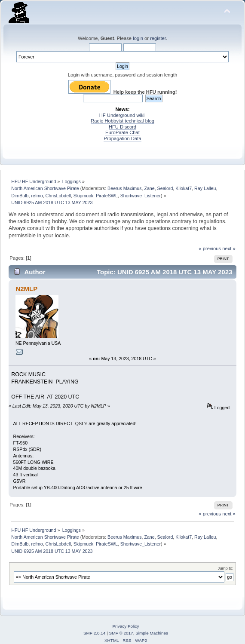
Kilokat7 (184, 188)
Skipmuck (83, 196)
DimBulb (20, 196)
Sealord (165, 188)
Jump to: (225, 568)
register (158, 38)
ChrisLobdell (58, 196)
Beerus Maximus (124, 188)
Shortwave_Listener (141, 196)
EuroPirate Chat (122, 132)
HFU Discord (122, 127)
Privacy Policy (126, 626)
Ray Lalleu (205, 188)
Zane (149, 188)
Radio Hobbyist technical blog (122, 121)
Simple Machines (152, 633)
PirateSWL (107, 196)
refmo (37, 196)
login (138, 38)
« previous (210, 248)
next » (229, 248)
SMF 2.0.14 (95, 633)
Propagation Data (122, 138)
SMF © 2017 (121, 633)
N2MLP (26, 289)
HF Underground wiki (122, 115)
